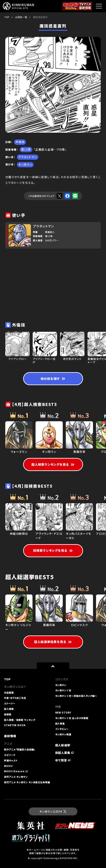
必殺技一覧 (21, 17)
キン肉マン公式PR (53, 811)
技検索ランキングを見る (53, 550)
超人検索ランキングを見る (53, 464)
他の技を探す (53, 379)
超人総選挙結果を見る (53, 642)
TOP (7, 17)
